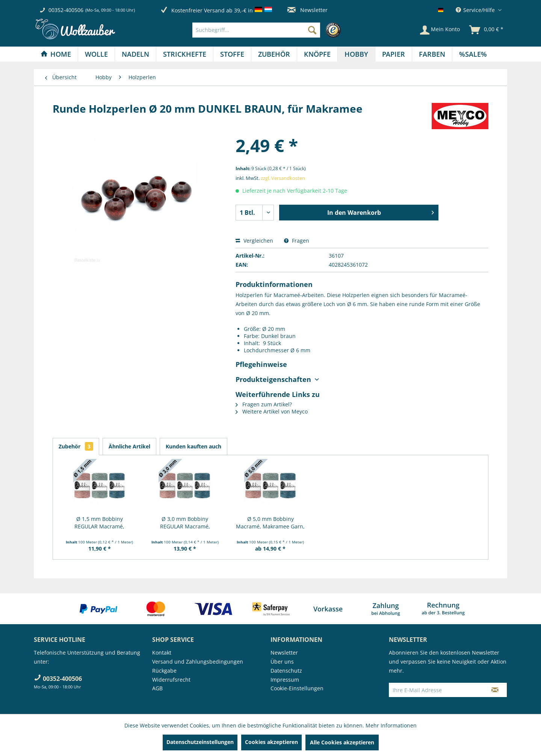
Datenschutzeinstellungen (200, 742)
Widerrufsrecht (171, 680)
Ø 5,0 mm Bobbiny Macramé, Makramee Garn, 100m (270, 523)
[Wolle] (96, 54)
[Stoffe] (232, 54)
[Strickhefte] (185, 54)
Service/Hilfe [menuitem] (476, 10)
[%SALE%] (473, 54)
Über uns (282, 662)
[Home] (56, 54)
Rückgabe (164, 671)
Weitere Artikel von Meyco (272, 411)
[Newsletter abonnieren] (495, 690)
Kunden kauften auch (193, 446)
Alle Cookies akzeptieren (342, 742)
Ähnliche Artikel (129, 446)
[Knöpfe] (317, 54)
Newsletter (308, 10)
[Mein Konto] (440, 30)
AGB (157, 688)
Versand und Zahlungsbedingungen (198, 662)
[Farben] (432, 54)
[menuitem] (268, 30)
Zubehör (76, 446)
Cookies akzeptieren (271, 742)
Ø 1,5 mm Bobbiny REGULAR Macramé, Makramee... (99, 523)
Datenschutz (286, 671)
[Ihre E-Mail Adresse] (436, 690)
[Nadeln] (135, 54)
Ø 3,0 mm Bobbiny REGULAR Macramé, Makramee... (185, 523)
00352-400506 (66, 10)
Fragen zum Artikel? (264, 404)
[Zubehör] (274, 54)
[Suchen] (312, 30)
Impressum (285, 680)
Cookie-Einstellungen (297, 688)
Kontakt (162, 653)
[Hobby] (356, 54)
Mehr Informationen (391, 725)
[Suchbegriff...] (256, 30)
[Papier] (394, 54)
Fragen (297, 241)
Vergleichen (254, 241)
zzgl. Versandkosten (283, 178)
